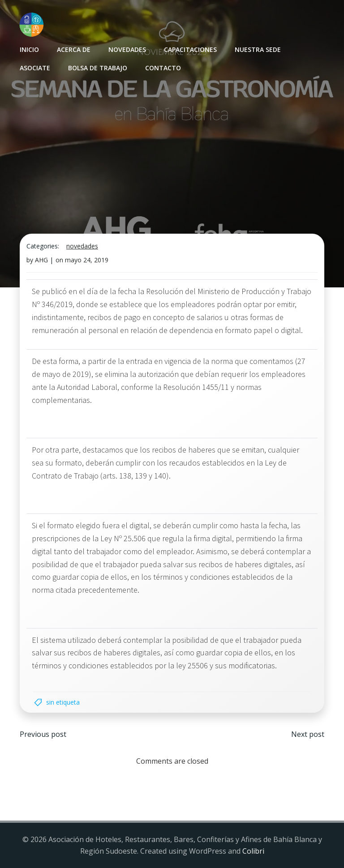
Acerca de (74, 49)
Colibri (253, 851)
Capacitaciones (190, 49)
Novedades (127, 49)
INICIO (29, 49)
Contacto (163, 68)
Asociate (35, 68)
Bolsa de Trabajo (98, 68)
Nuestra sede (258, 49)
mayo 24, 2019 (87, 260)
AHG (41, 260)
